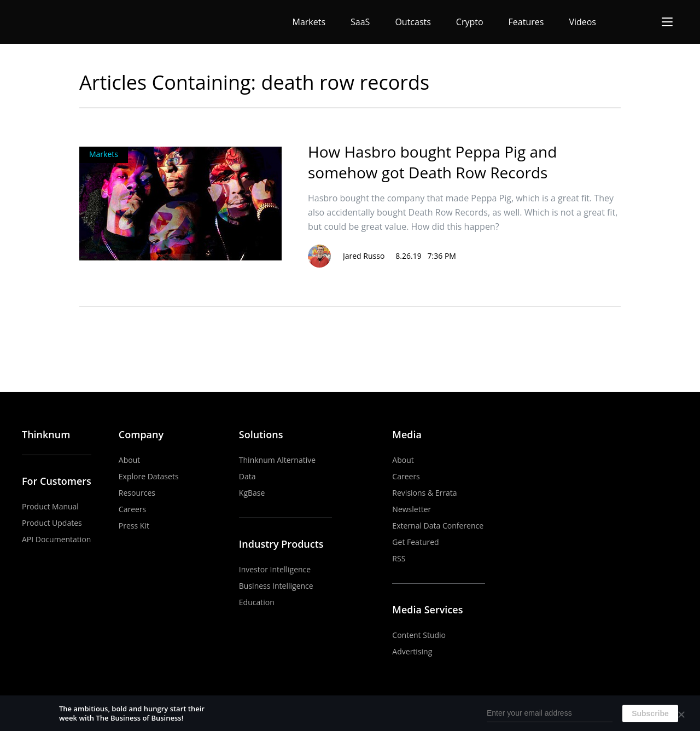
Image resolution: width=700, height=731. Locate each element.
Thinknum (46, 434)
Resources (137, 493)
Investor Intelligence (275, 569)
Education (257, 602)
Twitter (671, 435)
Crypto (470, 22)
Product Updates (52, 523)
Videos (582, 22)
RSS (399, 558)
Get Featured (415, 542)
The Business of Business (62, 22)
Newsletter (412, 509)
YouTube (621, 435)
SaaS (360, 22)
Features (526, 22)
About (129, 460)
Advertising (412, 651)
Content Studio (419, 635)
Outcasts (413, 22)
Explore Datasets (149, 476)
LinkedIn (646, 435)
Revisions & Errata (424, 493)
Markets (309, 22)
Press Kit (134, 526)
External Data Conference (438, 526)
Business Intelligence (276, 586)
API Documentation (56, 539)
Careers (132, 509)
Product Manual (50, 506)
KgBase (252, 493)
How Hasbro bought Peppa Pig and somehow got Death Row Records (432, 162)
